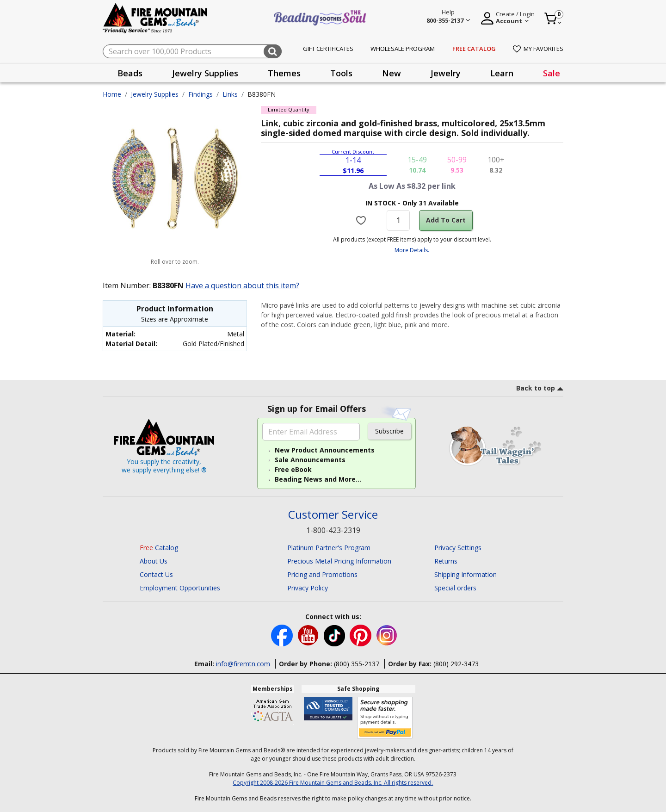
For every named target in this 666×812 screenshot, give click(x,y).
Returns (446, 561)
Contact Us (156, 574)
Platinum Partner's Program (329, 548)
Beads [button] (130, 73)
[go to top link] (540, 390)
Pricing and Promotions (322, 574)
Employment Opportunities (180, 588)
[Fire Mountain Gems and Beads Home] (155, 17)
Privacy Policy (308, 588)
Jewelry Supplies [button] (205, 73)
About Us (154, 561)
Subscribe (389, 431)
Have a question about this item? (242, 285)
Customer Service (333, 515)
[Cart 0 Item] (553, 19)
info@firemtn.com (243, 664)
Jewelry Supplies (155, 94)
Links (230, 94)
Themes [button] (284, 73)
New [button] (392, 73)
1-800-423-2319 (333, 530)
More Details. (412, 250)
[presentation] (130, 73)
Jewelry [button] (446, 73)
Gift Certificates (328, 49)
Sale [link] (552, 73)
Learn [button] (502, 73)
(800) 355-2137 (357, 664)
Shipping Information (466, 574)
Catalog (159, 548)
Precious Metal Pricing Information (339, 561)
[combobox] (192, 51)
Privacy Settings (458, 548)
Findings (200, 94)
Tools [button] (341, 73)
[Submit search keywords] (273, 51)
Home (112, 94)
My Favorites (538, 49)
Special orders (455, 588)
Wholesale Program (403, 49)
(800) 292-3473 (456, 664)
